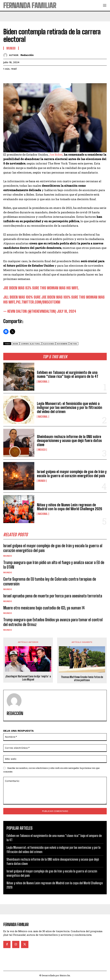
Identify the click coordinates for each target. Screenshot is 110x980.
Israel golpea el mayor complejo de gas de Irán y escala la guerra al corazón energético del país (72, 474)
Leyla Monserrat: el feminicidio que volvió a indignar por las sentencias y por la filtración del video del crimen (70, 408)
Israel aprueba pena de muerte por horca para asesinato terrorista (53, 596)
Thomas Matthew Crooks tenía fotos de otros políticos (82, 678)
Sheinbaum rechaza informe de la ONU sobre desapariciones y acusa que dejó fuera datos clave (69, 441)
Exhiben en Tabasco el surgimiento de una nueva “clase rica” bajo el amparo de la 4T (68, 374)
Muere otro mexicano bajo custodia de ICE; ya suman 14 (44, 608)
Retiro (74, 344)
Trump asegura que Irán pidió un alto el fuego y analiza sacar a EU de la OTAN (54, 565)
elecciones (49, 344)
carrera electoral (31, 344)
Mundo (42, 481)
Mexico (42, 450)
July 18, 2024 (67, 311)
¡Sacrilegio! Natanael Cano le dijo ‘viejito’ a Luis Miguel (28, 678)
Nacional (43, 382)
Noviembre (62, 344)
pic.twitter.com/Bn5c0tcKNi (38, 302)
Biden (16, 344)
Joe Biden (56, 155)
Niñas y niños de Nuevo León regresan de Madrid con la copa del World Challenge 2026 (70, 507)
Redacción (27, 55)
